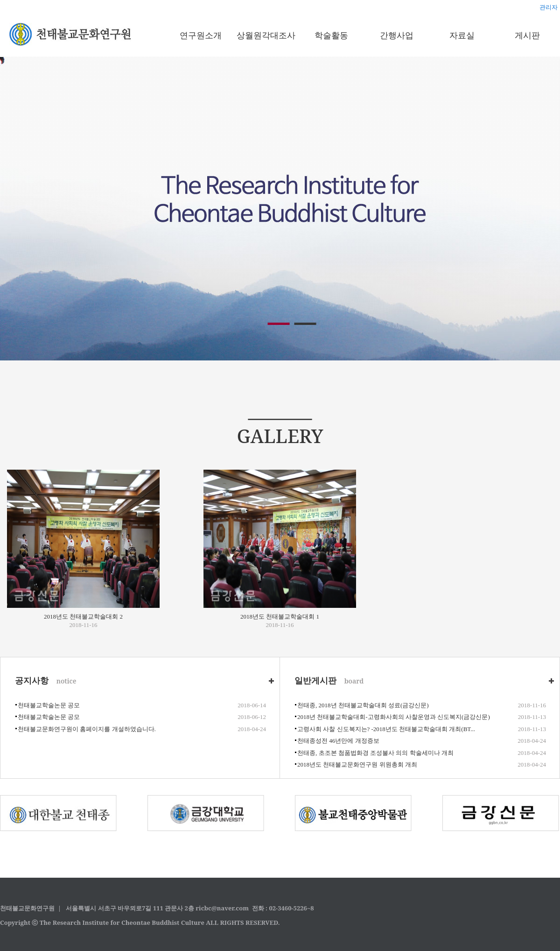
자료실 (462, 35)
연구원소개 (201, 35)
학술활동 (331, 35)
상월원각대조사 (266, 35)
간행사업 (397, 35)
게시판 (527, 35)
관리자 (549, 7)
